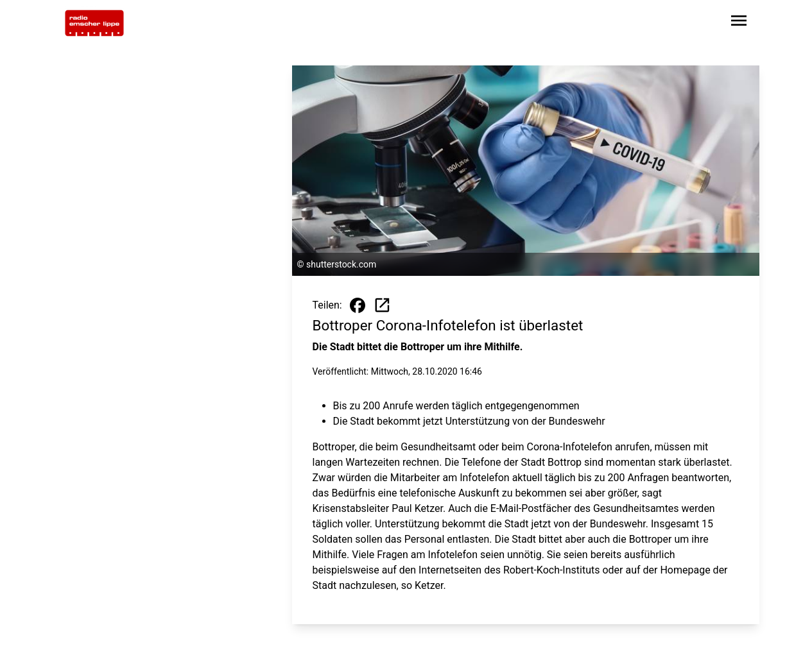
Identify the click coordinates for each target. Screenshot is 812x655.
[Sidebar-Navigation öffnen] (739, 23)
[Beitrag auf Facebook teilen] (358, 305)
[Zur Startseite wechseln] (94, 23)
